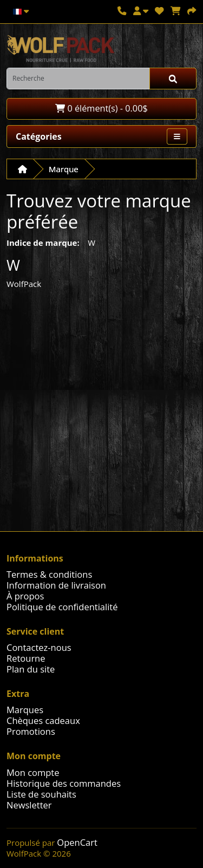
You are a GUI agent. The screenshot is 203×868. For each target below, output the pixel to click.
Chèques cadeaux (43, 720)
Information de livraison (56, 585)
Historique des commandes (64, 783)
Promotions (31, 731)
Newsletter (29, 805)
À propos (25, 596)
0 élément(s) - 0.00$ (101, 108)
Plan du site (31, 669)
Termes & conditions (49, 574)
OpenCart (77, 842)
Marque (64, 169)
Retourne (26, 658)
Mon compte (33, 772)
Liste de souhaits (41, 794)
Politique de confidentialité (62, 607)
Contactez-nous (39, 647)
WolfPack (24, 284)
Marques (25, 710)
